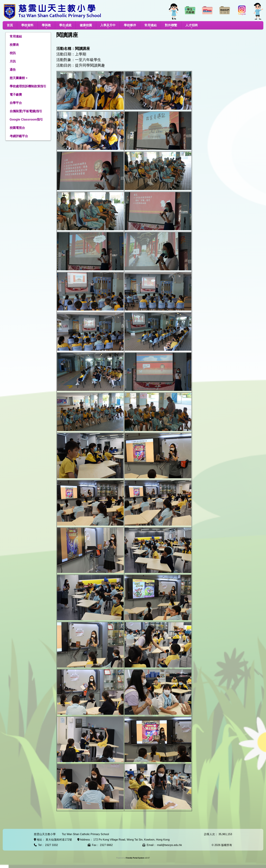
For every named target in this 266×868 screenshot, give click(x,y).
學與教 (46, 26)
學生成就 (65, 26)
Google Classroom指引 (26, 119)
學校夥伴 (130, 26)
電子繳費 (16, 95)
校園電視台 (17, 128)
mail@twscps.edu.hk (169, 845)
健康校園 (86, 26)
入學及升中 (108, 26)
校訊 (13, 53)
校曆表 (14, 45)
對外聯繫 (171, 26)
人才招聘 (192, 26)
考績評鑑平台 (19, 136)
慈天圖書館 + (19, 78)
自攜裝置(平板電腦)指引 (26, 111)
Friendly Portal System (135, 858)
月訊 (13, 61)
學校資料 (27, 26)
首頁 (10, 25)
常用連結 (150, 26)
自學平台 (16, 103)
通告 (13, 70)
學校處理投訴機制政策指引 (28, 86)
